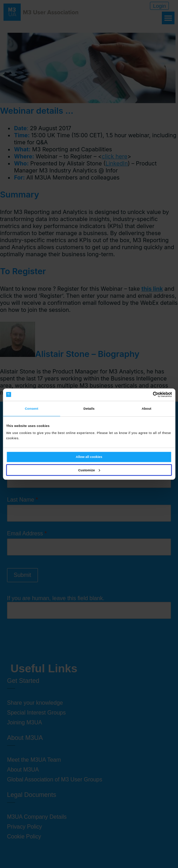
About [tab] (146, 409)
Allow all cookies (89, 457)
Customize (89, 470)
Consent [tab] (32, 409)
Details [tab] (89, 409)
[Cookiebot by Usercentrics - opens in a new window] (141, 395)
